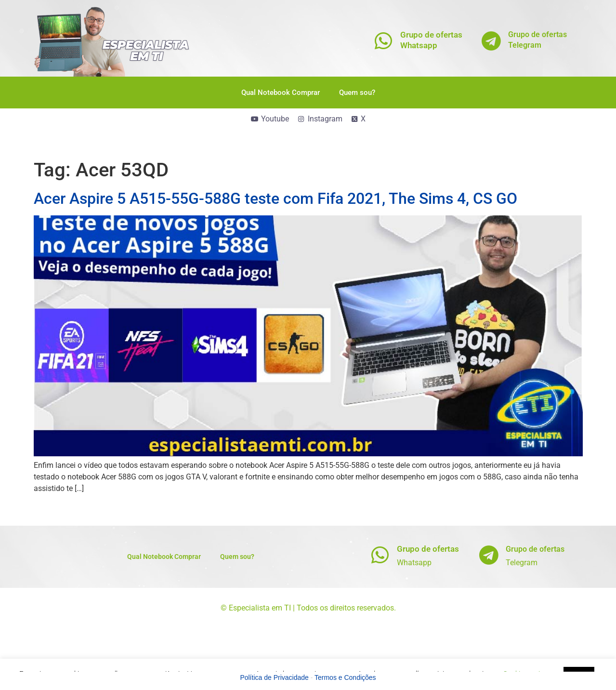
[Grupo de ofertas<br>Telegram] (491, 41)
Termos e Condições (345, 677)
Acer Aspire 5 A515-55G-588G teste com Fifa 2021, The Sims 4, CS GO (275, 199)
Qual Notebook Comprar (281, 93)
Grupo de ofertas (428, 549)
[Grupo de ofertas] (380, 555)
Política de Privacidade (274, 677)
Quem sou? (357, 93)
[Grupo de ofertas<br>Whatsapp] (383, 41)
